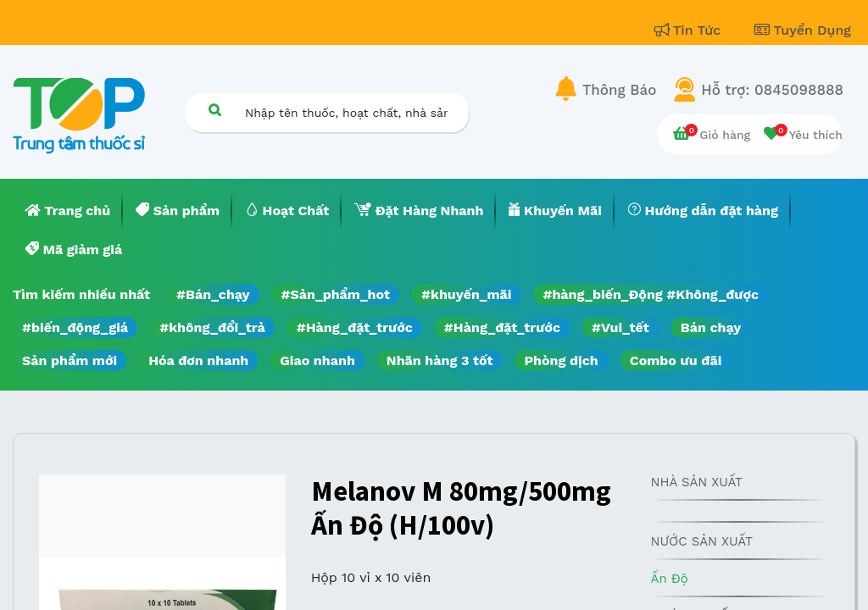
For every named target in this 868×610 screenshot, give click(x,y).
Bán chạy (711, 327)
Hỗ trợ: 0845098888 (772, 90)
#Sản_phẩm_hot (336, 294)
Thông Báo (619, 90)
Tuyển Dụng (803, 30)
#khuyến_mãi (466, 294)
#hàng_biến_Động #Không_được (651, 294)
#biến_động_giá (75, 327)
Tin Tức (690, 30)
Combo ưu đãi (676, 360)
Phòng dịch (561, 360)
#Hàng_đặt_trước (355, 327)
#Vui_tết (620, 327)
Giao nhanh (317, 360)
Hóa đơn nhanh (198, 360)
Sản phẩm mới (70, 360)
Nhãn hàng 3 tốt (440, 360)
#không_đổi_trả (212, 327)
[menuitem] (68, 211)
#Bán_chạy (213, 294)
